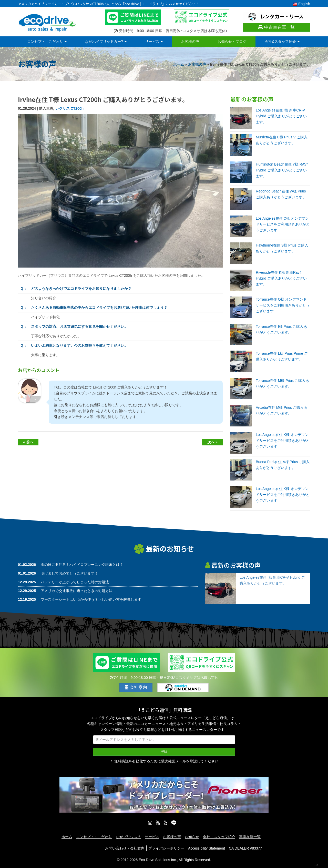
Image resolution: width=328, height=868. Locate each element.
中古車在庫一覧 (276, 27)
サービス (154, 42)
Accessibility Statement (207, 848)
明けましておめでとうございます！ (69, 573)
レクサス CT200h (69, 108)
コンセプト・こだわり (47, 42)
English (301, 4)
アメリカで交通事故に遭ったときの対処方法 (77, 591)
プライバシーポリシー (166, 848)
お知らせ (192, 837)
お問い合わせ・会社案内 (125, 848)
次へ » (212, 442)
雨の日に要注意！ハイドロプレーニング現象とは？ (82, 565)
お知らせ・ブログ (232, 42)
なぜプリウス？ (128, 837)
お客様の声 (190, 42)
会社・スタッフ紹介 (219, 837)
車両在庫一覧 (250, 837)
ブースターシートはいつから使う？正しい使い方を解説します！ (93, 599)
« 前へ (28, 442)
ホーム (179, 64)
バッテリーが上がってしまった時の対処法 (75, 582)
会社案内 (136, 687)
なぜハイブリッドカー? (106, 42)
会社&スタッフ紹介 (282, 42)
